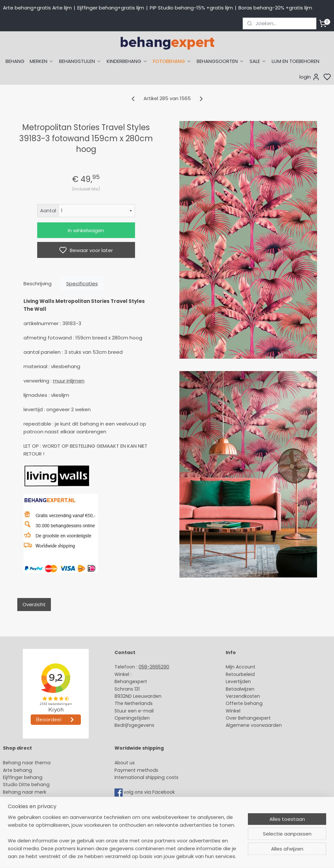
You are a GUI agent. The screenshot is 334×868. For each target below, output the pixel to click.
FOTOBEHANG (172, 61)
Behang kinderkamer (27, 799)
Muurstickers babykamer (31, 806)
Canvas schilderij (23, 829)
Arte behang (17, 770)
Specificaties (82, 284)
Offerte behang (244, 703)
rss (229, 856)
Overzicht (34, 604)
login (310, 77)
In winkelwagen (86, 230)
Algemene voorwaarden (254, 725)
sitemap (215, 856)
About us (125, 763)
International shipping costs (146, 777)
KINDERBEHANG (127, 61)
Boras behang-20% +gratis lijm (275, 8)
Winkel (233, 711)
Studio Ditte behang (26, 785)
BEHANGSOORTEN (220, 61)
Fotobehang (17, 821)
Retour (233, 674)
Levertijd (235, 681)
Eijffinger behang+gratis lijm (111, 8)
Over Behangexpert (248, 718)
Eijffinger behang (23, 777)
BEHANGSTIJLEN (80, 61)
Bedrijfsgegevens (134, 725)
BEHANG (15, 61)
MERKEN (42, 61)
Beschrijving (38, 284)
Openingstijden (132, 718)
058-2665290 (154, 667)
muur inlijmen (69, 381)
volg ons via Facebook (150, 792)
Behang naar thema (27, 763)
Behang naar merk (25, 792)
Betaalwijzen (240, 689)
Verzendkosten (243, 696)
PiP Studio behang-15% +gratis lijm (191, 8)
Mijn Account (241, 667)
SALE (258, 61)
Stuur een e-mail (135, 711)
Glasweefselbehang (26, 814)
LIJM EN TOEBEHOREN (296, 61)
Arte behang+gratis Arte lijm (37, 8)
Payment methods (136, 770)
